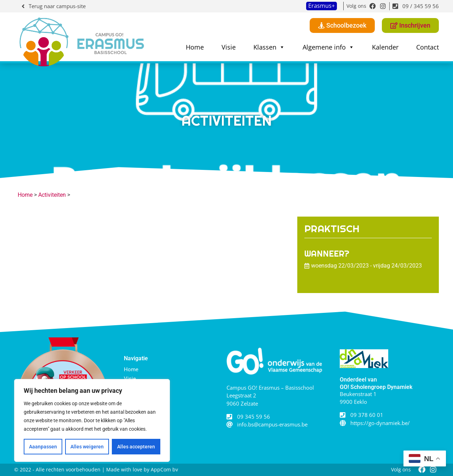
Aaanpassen (43, 447)
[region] (92, 420)
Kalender (385, 47)
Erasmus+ (322, 6)
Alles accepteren (136, 447)
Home (195, 47)
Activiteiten (52, 195)
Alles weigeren (87, 447)
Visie (229, 47)
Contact (428, 47)
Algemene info (328, 47)
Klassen (269, 47)
